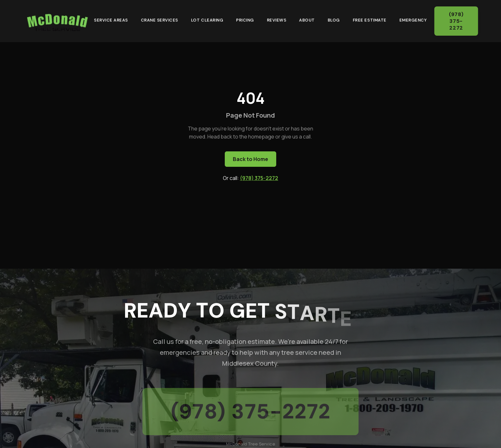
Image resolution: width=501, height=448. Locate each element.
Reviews (277, 19)
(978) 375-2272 (458, 21)
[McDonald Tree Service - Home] (57, 20)
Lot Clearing (207, 19)
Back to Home (250, 159)
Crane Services (159, 19)
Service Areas (111, 19)
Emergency (413, 19)
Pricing (245, 19)
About (307, 19)
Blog (334, 19)
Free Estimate (370, 19)
